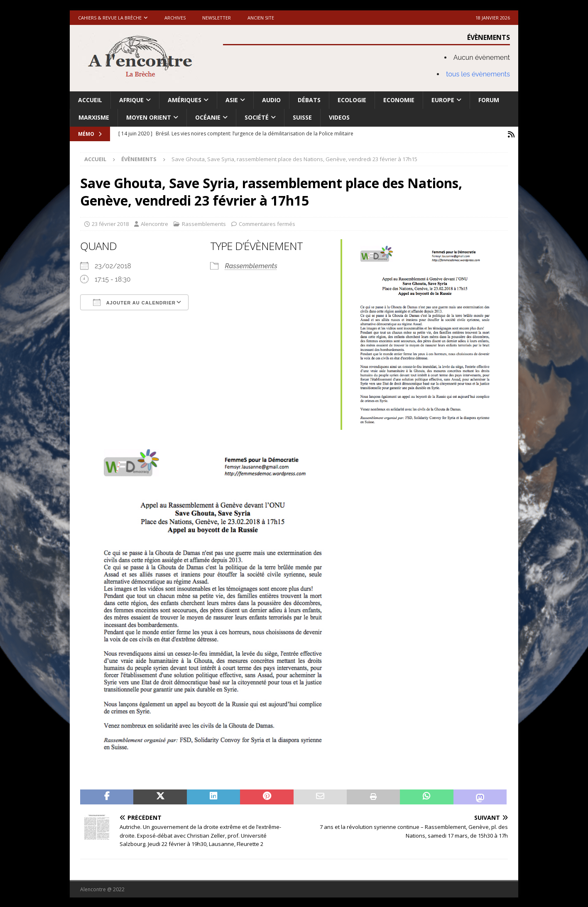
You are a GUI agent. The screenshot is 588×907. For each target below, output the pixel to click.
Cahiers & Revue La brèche (110, 18)
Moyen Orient (149, 117)
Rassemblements (204, 223)
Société (257, 117)
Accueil (90, 100)
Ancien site (261, 18)
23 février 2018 (110, 223)
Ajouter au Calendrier (134, 301)
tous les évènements (478, 74)
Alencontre (154, 223)
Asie (232, 100)
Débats (309, 100)
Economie (399, 100)
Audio (271, 100)
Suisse (302, 117)
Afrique (131, 100)
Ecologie (352, 100)
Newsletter (217, 18)
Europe (443, 100)
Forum (489, 100)
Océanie (208, 117)
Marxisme (94, 117)
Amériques (185, 100)
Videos (339, 117)
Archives (175, 18)
